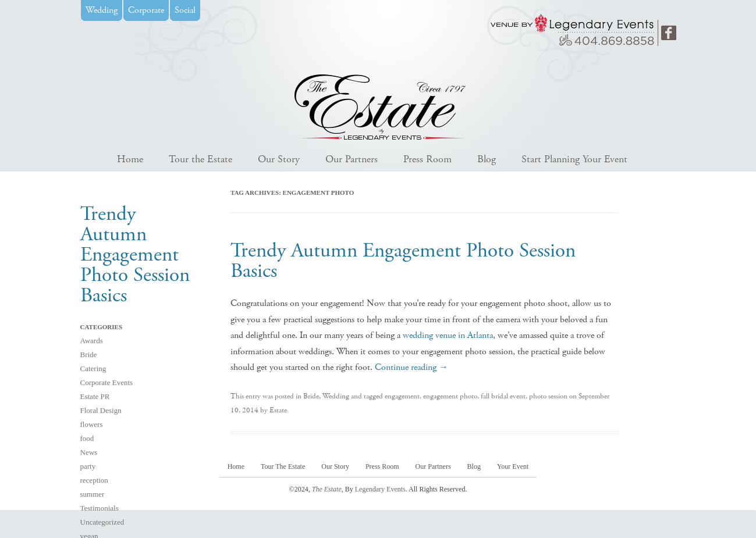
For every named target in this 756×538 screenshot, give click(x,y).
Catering (93, 368)
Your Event (513, 466)
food (87, 438)
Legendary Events (380, 489)
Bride (89, 354)
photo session (548, 396)
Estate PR (95, 396)
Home (130, 159)
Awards (92, 341)
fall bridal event (503, 396)
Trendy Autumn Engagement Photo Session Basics (403, 261)
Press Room (427, 159)
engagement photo (450, 396)
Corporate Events (107, 382)
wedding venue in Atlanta (448, 335)
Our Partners (352, 159)
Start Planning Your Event (574, 159)
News (89, 452)
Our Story (279, 159)
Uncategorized (102, 522)
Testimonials (100, 508)
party (88, 466)
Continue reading (411, 367)
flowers (92, 424)
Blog (487, 159)
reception (94, 480)
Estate (278, 410)
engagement (402, 396)
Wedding (336, 396)
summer (93, 494)
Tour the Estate (200, 159)
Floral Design (101, 410)
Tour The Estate (283, 466)
